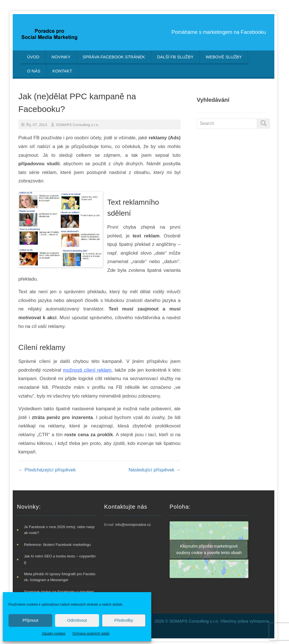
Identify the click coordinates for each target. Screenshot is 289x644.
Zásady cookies (53, 634)
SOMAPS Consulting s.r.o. (77, 125)
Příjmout (30, 620)
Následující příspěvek (154, 470)
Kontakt (62, 71)
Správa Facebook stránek (114, 57)
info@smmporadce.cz (133, 525)
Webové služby (224, 57)
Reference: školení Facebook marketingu (57, 545)
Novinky (61, 57)
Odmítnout (77, 620)
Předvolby (124, 620)
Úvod (33, 57)
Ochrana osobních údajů (91, 634)
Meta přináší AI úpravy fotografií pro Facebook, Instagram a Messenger (60, 577)
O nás (34, 71)
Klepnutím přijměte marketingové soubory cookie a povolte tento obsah (209, 549)
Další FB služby (175, 57)
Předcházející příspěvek (47, 470)
